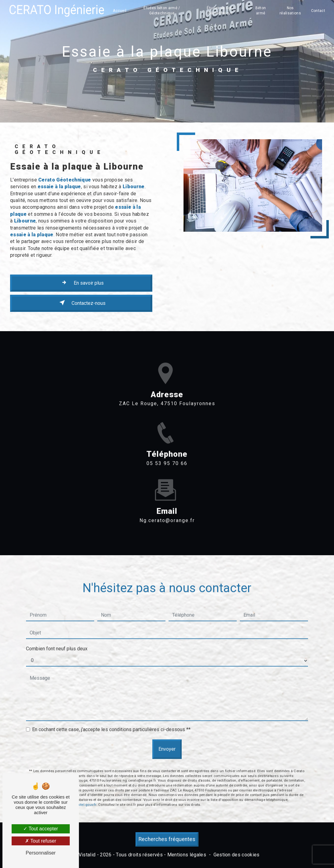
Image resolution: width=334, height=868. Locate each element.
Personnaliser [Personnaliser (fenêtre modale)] (41, 853)
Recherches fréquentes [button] (167, 839)
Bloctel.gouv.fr (85, 789)
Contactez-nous (81, 303)
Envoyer (167, 733)
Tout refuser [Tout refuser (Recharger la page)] (41, 841)
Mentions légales (187, 855)
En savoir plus (81, 282)
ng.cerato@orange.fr (167, 505)
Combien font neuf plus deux (57, 633)
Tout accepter (41, 829)
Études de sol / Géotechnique (220, 11)
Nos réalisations (290, 11)
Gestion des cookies (237, 855)
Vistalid (87, 855)
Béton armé (261, 11)
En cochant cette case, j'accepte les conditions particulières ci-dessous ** (111, 714)
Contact (318, 11)
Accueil (120, 11)
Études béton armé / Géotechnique (162, 11)
